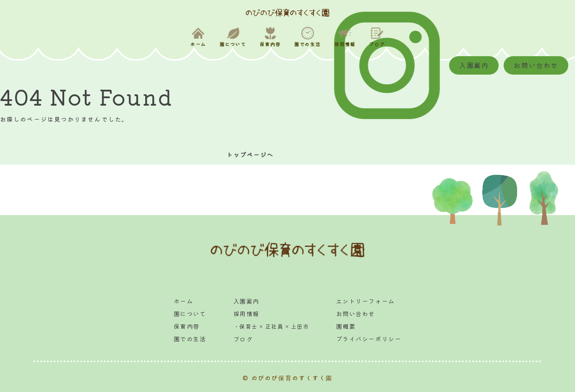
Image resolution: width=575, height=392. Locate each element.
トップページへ (248, 155)
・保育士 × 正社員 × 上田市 (271, 326)
